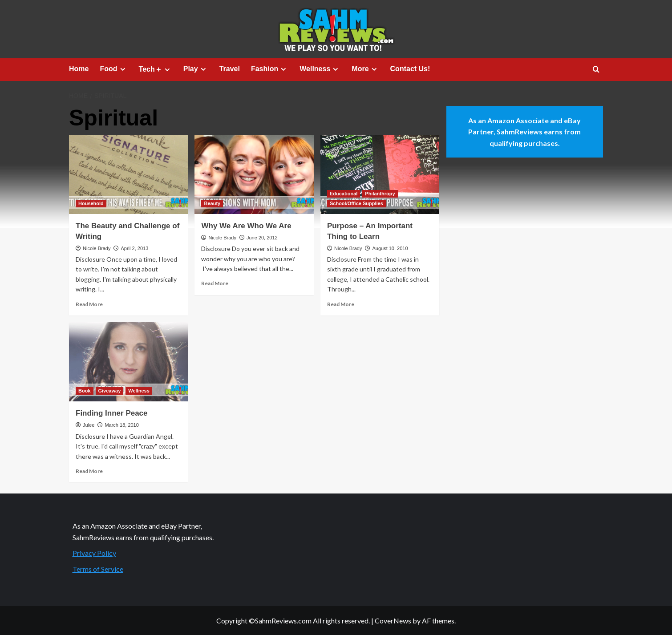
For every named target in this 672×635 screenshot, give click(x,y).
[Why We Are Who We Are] (254, 174)
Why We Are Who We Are (246, 226)
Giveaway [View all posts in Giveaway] (110, 391)
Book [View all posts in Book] (85, 391)
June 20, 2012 (262, 238)
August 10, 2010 (390, 248)
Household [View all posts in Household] (91, 203)
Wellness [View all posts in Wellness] (139, 391)
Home (79, 69)
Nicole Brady (97, 248)
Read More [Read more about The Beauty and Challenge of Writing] (89, 304)
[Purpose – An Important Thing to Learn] (380, 174)
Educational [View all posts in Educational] (344, 194)
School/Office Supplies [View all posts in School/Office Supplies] (356, 203)
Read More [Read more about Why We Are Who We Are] (215, 283)
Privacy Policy (94, 553)
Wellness (320, 69)
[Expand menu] (123, 69)
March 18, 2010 (121, 425)
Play (196, 69)
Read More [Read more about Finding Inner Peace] (89, 471)
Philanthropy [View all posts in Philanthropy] (380, 194)
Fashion (270, 69)
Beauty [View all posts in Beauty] (212, 203)
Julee (89, 425)
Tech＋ (156, 69)
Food (113, 69)
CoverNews (393, 621)
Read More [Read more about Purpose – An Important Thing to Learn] (341, 304)
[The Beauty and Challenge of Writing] (128, 174)
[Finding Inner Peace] (128, 362)
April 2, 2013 (134, 248)
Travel (230, 69)
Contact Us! (410, 69)
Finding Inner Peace (112, 413)
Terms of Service (98, 569)
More (365, 69)
